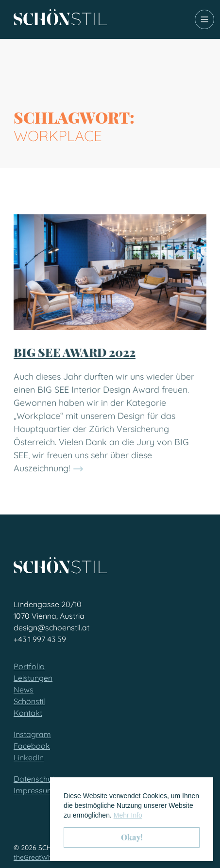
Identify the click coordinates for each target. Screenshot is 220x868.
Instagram (32, 734)
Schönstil (29, 701)
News (24, 690)
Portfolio (29, 666)
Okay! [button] (132, 837)
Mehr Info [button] (128, 815)
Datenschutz (36, 779)
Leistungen (33, 678)
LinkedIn (29, 757)
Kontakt (28, 713)
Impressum (34, 790)
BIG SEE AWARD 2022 (75, 368)
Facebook (32, 746)
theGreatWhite (37, 857)
